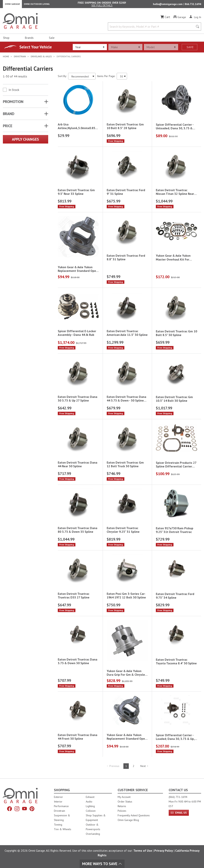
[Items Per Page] (122, 78)
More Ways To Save (102, 864)
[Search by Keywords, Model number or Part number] (152, 28)
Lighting (90, 806)
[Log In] (195, 19)
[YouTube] (24, 809)
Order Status (125, 802)
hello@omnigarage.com (168, 5)
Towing (58, 825)
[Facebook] (9, 809)
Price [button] (8, 128)
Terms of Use (143, 851)
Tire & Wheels (63, 829)
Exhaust (90, 797)
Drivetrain (59, 811)
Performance (61, 806)
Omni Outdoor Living (37, 5)
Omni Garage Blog (128, 820)
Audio (89, 802)
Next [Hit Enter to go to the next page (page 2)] (144, 768)
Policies (122, 811)
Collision (91, 811)
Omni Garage (12, 5)
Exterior (58, 797)
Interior (58, 802)
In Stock (14, 92)
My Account (124, 797)
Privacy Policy (164, 851)
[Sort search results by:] (82, 78)
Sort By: (62, 78)
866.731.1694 (193, 5)
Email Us (179, 813)
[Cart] (165, 19)
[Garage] (180, 19)
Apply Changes (25, 141)
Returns (122, 806)
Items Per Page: (106, 78)
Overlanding (93, 834)
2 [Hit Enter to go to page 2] (134, 768)
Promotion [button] (13, 104)
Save (190, 49)
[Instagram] (17, 809)
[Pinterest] (32, 809)
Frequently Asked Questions (134, 815)
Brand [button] (9, 116)
